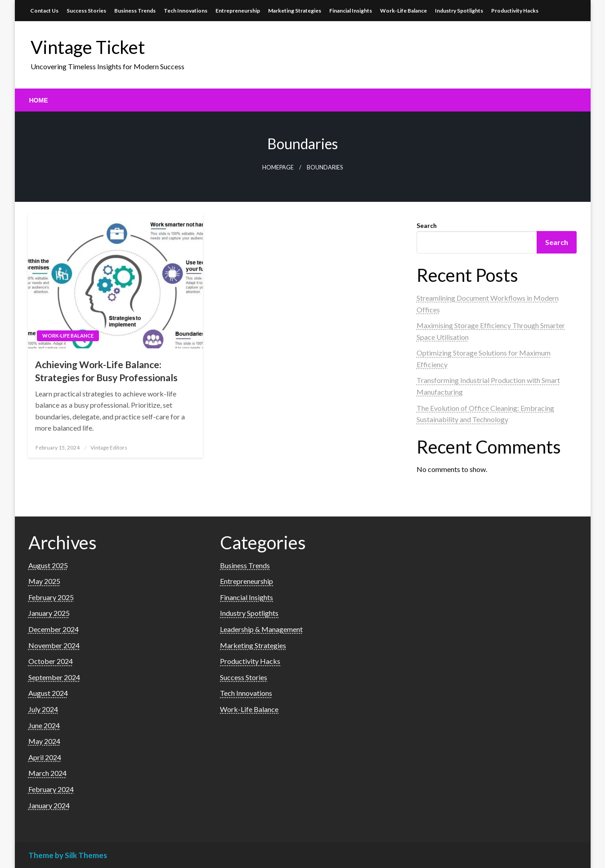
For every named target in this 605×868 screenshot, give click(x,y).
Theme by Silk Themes (68, 855)
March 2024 (47, 773)
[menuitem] (39, 100)
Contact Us (44, 11)
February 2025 (51, 597)
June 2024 (44, 725)
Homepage (278, 167)
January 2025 (49, 613)
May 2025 (44, 581)
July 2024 (43, 709)
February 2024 (51, 789)
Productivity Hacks (515, 11)
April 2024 (45, 757)
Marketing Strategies (295, 11)
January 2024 (49, 805)
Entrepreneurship (238, 11)
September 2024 (54, 677)
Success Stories (86, 11)
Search (427, 225)
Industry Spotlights (459, 11)
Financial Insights (351, 11)
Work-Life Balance (403, 11)
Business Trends (135, 11)
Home (39, 100)
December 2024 (54, 629)
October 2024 (51, 661)
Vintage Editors (109, 447)
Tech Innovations (186, 11)
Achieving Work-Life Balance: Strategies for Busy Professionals (106, 371)
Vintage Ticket (88, 47)
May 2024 (44, 741)
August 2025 (48, 565)
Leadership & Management (261, 629)
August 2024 (48, 693)
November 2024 (54, 645)
